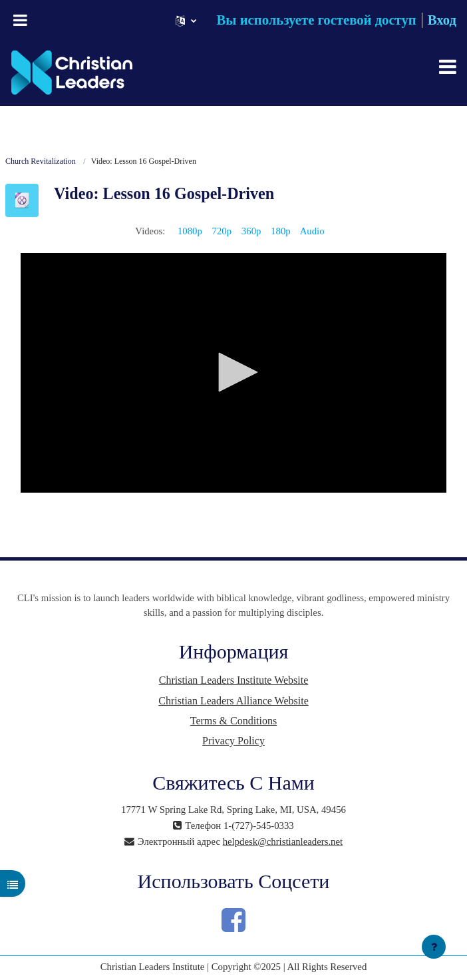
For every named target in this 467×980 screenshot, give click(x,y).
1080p (190, 231)
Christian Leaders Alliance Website (233, 701)
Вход (442, 20)
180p (281, 231)
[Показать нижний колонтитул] (434, 947)
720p (222, 231)
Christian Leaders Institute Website (234, 680)
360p (251, 231)
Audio (312, 231)
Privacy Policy (234, 741)
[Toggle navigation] (448, 67)
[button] (186, 20)
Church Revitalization (41, 161)
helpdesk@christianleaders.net (283, 842)
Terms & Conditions (234, 721)
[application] (234, 373)
